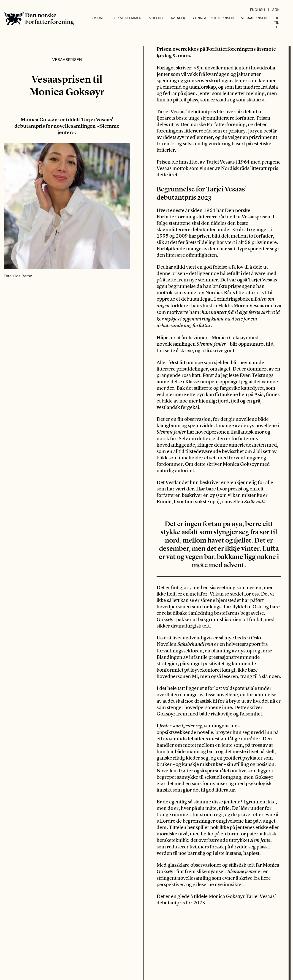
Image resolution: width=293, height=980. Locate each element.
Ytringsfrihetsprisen (213, 18)
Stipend (156, 18)
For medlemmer (127, 18)
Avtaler (178, 18)
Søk (276, 10)
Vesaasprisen (254, 18)
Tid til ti (277, 22)
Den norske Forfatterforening (39, 18)
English (257, 10)
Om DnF (98, 18)
